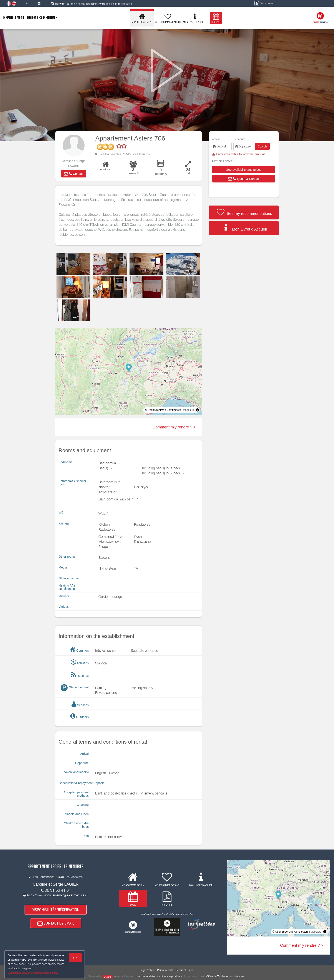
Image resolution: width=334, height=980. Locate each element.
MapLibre (188, 410)
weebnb (108, 977)
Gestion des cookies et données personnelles (33, 973)
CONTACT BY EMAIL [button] (56, 923)
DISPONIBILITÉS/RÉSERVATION (56, 910)
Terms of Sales (185, 970)
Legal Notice (147, 970)
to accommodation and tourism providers (159, 977)
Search (262, 146)
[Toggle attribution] (197, 410)
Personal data (165, 970)
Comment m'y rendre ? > (174, 427)
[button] (74, 174)
